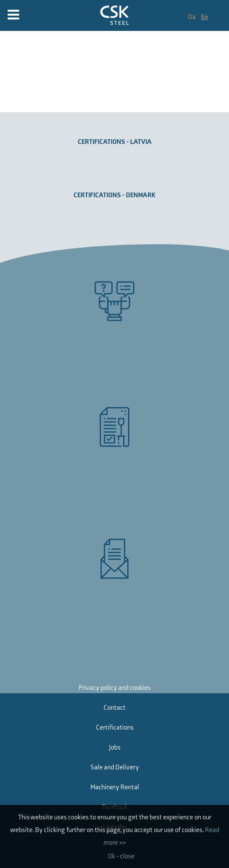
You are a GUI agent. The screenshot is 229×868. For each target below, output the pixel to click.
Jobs (115, 748)
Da (192, 17)
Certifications (115, 728)
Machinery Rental (115, 787)
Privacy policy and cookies (114, 688)
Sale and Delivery (115, 767)
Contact (114, 708)
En (204, 17)
